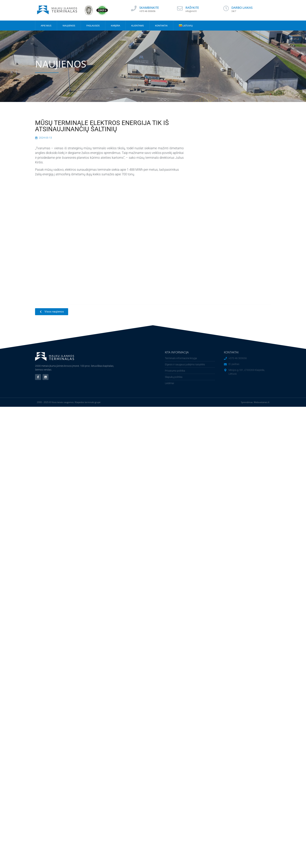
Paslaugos (93, 26)
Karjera (115, 26)
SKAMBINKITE (149, 8)
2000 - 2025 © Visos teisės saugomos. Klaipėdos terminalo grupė (69, 402)
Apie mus (46, 26)
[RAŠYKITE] (180, 8)
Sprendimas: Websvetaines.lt (255, 402)
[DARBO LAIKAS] (226, 8)
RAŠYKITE (192, 8)
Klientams (138, 26)
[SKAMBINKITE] (134, 8)
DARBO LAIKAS (242, 8)
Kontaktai (161, 26)
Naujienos (69, 26)
